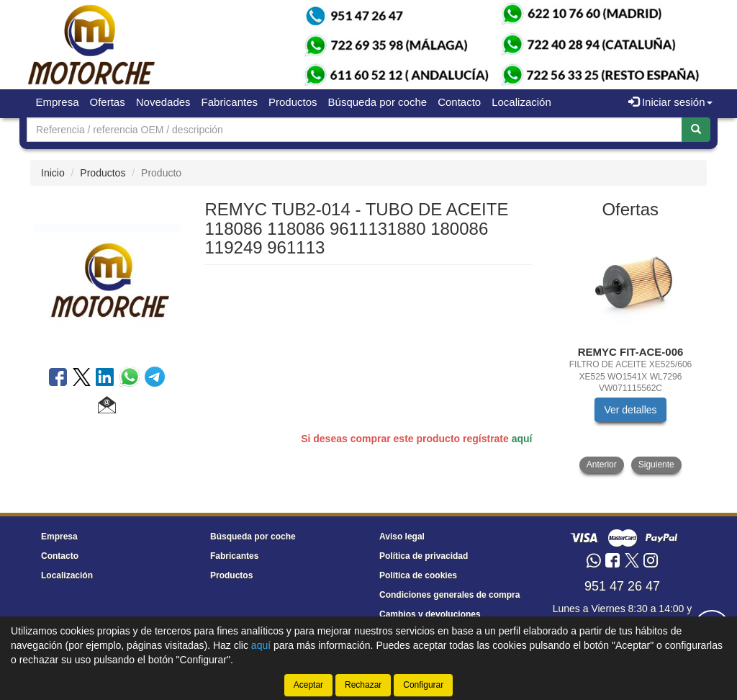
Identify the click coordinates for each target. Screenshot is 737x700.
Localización (521, 102)
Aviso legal (402, 537)
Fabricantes (230, 102)
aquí (522, 439)
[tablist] (631, 352)
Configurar (423, 685)
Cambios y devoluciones (430, 614)
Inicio (53, 173)
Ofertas (108, 102)
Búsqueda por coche (378, 102)
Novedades (163, 102)
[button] (107, 407)
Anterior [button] (602, 465)
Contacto (459, 102)
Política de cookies (418, 575)
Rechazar (363, 685)
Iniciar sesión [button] (670, 102)
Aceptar (308, 685)
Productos (293, 102)
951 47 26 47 (622, 586)
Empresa (58, 102)
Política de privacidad (424, 556)
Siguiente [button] (656, 465)
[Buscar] (696, 130)
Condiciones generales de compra (449, 595)
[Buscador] (354, 130)
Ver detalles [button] (630, 410)
